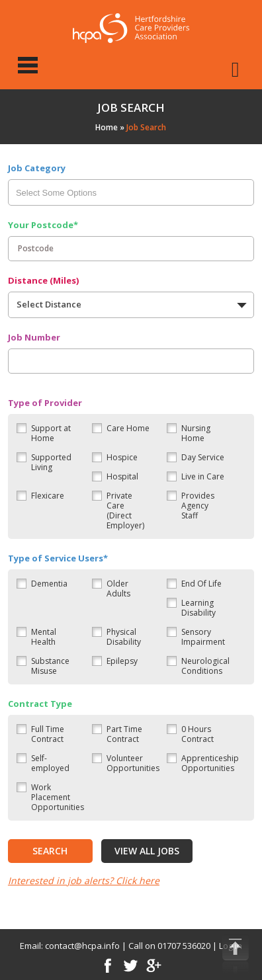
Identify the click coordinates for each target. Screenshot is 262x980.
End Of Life (201, 584)
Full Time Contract (48, 734)
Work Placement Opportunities (58, 797)
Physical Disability (124, 637)
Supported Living (51, 462)
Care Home (128, 428)
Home (107, 127)
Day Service (203, 457)
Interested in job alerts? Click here (84, 880)
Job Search (146, 127)
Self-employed (50, 763)
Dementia (49, 584)
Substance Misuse (50, 666)
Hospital (122, 476)
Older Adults (118, 589)
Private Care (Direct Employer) (125, 510)
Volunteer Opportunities (133, 763)
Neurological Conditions (205, 666)
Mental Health (44, 637)
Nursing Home (196, 433)
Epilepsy (122, 661)
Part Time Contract (124, 734)
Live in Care (203, 476)
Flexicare (48, 496)
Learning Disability (198, 608)
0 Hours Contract (197, 734)
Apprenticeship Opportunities (210, 763)
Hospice (122, 457)
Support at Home (51, 433)
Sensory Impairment (203, 637)
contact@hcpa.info (82, 946)
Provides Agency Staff (198, 506)
